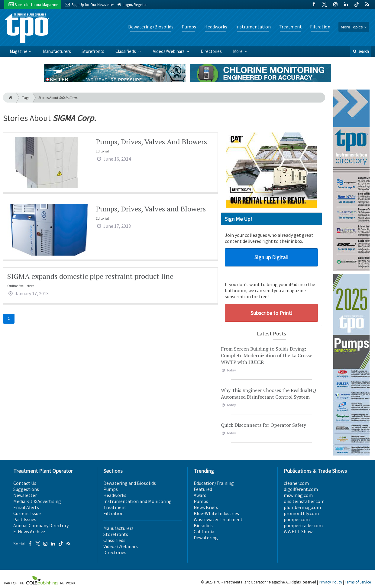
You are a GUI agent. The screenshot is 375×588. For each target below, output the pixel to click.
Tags (26, 98)
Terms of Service (358, 582)
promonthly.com (301, 513)
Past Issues (25, 519)
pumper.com (297, 519)
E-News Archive (29, 531)
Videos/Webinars (169, 51)
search (360, 51)
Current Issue (27, 513)
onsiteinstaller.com (304, 501)
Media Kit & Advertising (37, 501)
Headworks (216, 27)
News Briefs (206, 507)
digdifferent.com (301, 489)
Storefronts (93, 51)
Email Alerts (26, 507)
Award (200, 495)
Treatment (290, 27)
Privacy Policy (330, 582)
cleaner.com (296, 483)
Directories (211, 51)
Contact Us (25, 483)
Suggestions (26, 489)
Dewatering (206, 537)
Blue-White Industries (216, 513)
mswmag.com (298, 495)
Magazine (19, 51)
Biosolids (203, 525)
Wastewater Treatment (218, 519)
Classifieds (126, 51)
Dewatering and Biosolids (130, 483)
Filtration (320, 27)
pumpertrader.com (303, 525)
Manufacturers (57, 51)
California (204, 531)
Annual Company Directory (41, 525)
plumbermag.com (302, 507)
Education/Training (214, 483)
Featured (203, 489)
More (238, 51)
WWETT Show (298, 531)
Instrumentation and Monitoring (137, 501)
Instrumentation (253, 27)
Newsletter (25, 495)
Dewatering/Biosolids (151, 27)
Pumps (189, 27)
